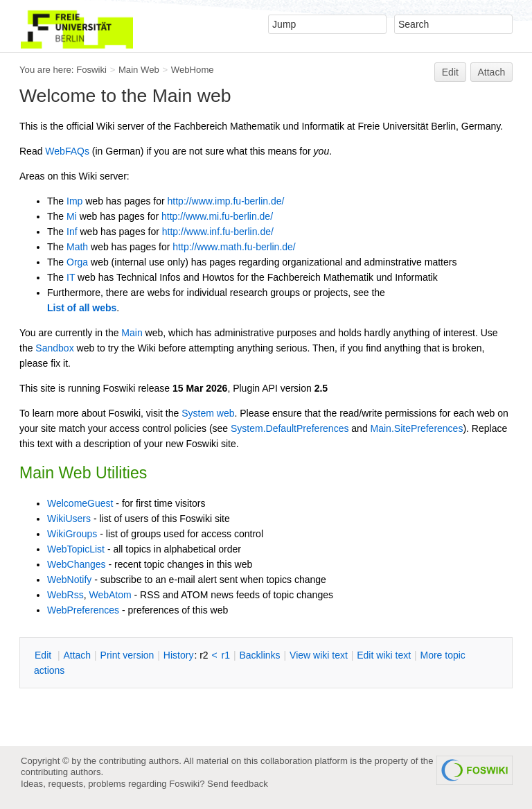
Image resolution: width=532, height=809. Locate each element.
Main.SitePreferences (417, 428)
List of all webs (82, 308)
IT (71, 277)
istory (179, 655)
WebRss (65, 595)
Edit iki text (384, 655)
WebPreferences (83, 610)
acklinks (259, 655)
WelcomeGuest (80, 503)
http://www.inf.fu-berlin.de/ (218, 232)
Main (132, 333)
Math (77, 247)
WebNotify (69, 580)
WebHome (193, 70)
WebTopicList (76, 549)
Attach (492, 72)
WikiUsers (69, 519)
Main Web (139, 70)
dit (44, 655)
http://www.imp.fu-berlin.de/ (226, 201)
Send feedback (238, 784)
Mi (72, 216)
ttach (77, 655)
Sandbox (54, 348)
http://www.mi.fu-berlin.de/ (217, 216)
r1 (226, 655)
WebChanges (77, 564)
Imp (74, 201)
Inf (72, 232)
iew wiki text (319, 655)
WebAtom (110, 595)
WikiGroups (72, 534)
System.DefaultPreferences (290, 428)
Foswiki (91, 70)
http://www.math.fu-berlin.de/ (234, 247)
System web (208, 413)
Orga (77, 262)
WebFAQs (67, 151)
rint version (127, 655)
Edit (450, 72)
